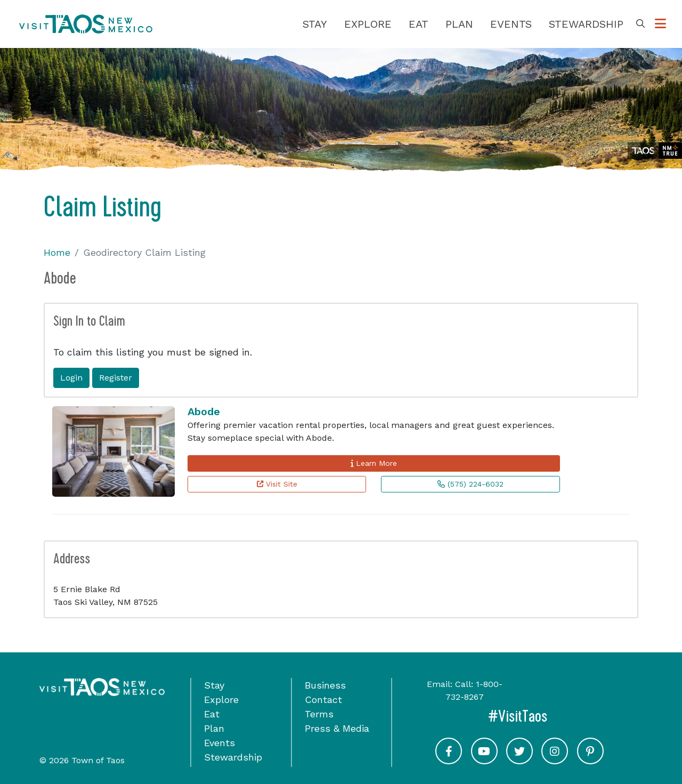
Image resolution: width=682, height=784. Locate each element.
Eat (419, 24)
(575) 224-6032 (470, 484)
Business (325, 685)
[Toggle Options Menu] (660, 24)
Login (71, 378)
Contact (323, 700)
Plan (459, 24)
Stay (315, 24)
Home (57, 252)
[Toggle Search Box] (640, 24)
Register (116, 378)
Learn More (374, 463)
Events (511, 24)
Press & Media (337, 728)
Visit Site (277, 484)
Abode (204, 411)
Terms (319, 714)
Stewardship (586, 24)
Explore (368, 24)
